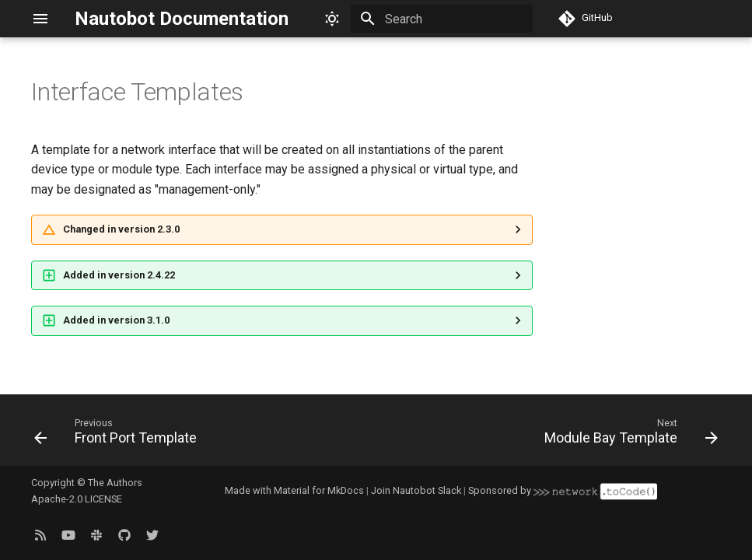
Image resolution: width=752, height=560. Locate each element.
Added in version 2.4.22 (119, 275)
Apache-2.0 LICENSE (77, 499)
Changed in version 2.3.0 (121, 229)
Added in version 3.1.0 (116, 320)
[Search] (442, 19)
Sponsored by (562, 490)
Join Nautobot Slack (416, 490)
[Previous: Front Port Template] (119, 435)
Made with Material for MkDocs (294, 490)
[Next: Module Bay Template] (628, 435)
